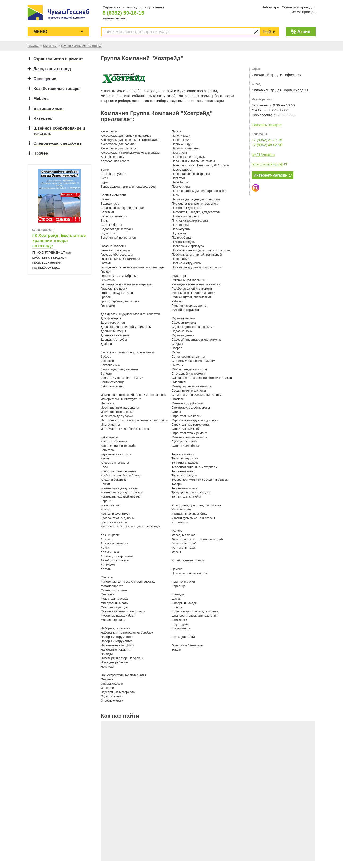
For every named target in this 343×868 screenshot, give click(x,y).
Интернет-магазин (273, 175)
